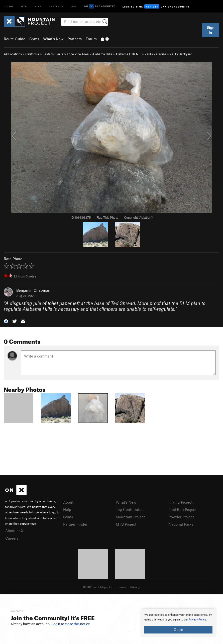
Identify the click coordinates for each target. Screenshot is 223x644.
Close (178, 629)
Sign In (210, 30)
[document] (178, 623)
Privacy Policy (197, 620)
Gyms (34, 39)
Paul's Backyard (181, 54)
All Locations (13, 54)
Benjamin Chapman (33, 290)
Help (67, 509)
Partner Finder (75, 524)
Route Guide (15, 39)
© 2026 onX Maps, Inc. (98, 587)
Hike (38, 6)
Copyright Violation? (138, 217)
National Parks (181, 524)
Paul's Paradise (155, 54)
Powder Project (181, 517)
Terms (122, 587)
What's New (53, 39)
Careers (12, 538)
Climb (9, 6)
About (68, 502)
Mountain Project (130, 517)
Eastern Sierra (53, 54)
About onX (14, 531)
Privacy (135, 587)
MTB (24, 6)
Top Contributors (130, 509)
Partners (75, 39)
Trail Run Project (183, 509)
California (32, 54)
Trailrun (57, 6)
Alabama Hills (102, 54)
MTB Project (126, 524)
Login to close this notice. (71, 624)
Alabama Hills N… (128, 54)
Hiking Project (181, 502)
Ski (74, 6)
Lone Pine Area (78, 54)
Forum (91, 39)
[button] (6, 321)
